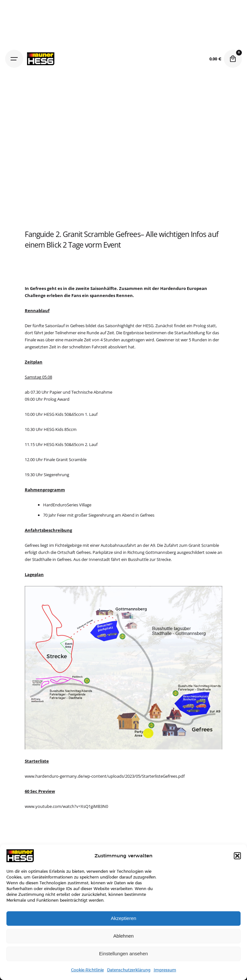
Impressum (165, 970)
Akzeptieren (123, 918)
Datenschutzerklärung (129, 970)
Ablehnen (123, 936)
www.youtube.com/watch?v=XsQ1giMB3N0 (66, 806)
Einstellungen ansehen (123, 954)
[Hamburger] (14, 59)
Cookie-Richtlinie (87, 970)
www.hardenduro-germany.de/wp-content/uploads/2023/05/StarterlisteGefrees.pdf (105, 776)
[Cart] (233, 59)
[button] (237, 856)
